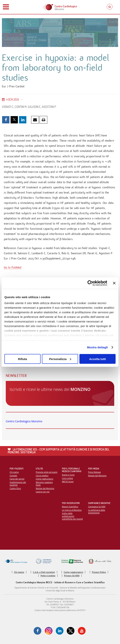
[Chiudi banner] (114, 283)
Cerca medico (42, 476)
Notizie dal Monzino (45, 488)
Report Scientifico (70, 507)
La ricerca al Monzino (72, 510)
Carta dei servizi (17, 479)
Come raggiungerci (45, 479)
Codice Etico (15, 488)
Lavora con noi (43, 492)
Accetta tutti (98, 359)
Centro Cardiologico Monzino (24, 421)
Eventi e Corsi (68, 475)
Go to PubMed (13, 267)
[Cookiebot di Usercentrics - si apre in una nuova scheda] (90, 283)
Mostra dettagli (97, 347)
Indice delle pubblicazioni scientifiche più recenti (72, 516)
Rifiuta (22, 359)
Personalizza (60, 359)
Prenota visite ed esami (47, 472)
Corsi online (67, 478)
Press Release (94, 472)
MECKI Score (68, 482)
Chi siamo (14, 472)
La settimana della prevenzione (97, 512)
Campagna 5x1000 (97, 507)
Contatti (13, 476)
